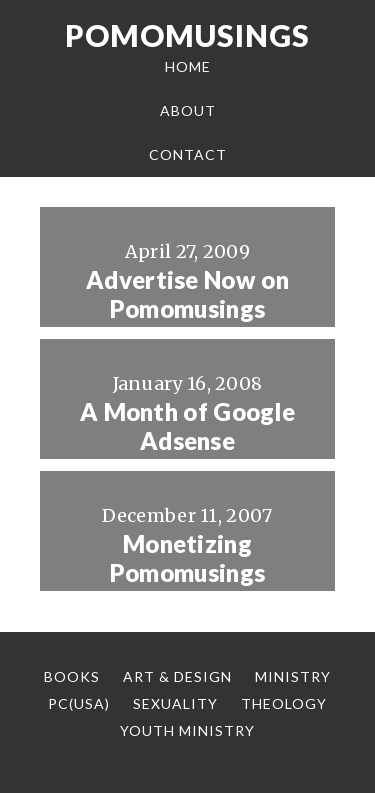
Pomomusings (187, 35)
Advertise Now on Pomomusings (187, 294)
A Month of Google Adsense (187, 426)
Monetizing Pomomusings (187, 558)
